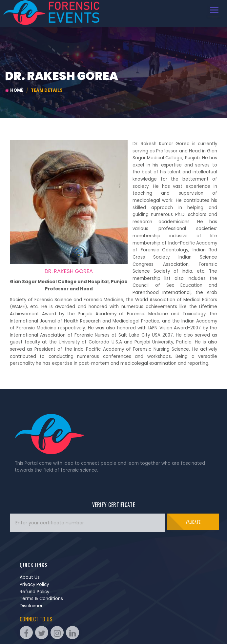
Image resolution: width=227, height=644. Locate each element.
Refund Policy (34, 592)
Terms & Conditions (41, 599)
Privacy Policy (34, 585)
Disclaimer (31, 606)
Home (14, 90)
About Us (30, 577)
